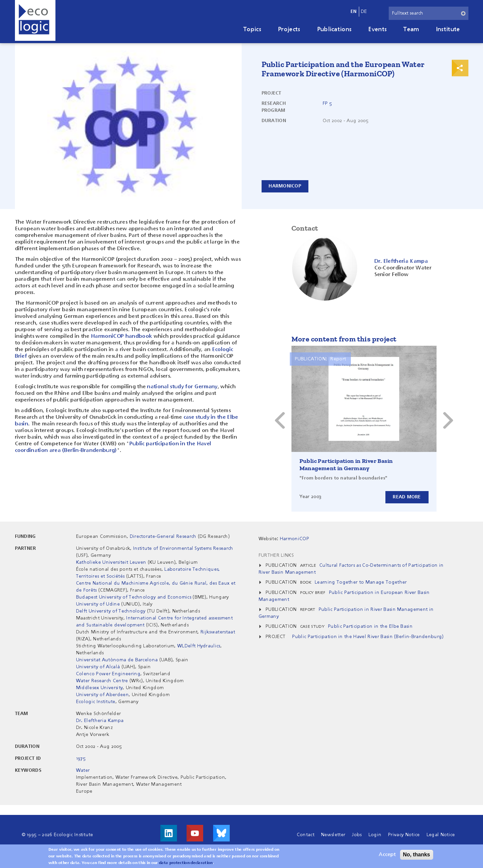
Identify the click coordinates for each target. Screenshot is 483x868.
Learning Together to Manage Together (361, 582)
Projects (289, 30)
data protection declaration (186, 863)
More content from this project (344, 339)
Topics (252, 30)
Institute (448, 30)
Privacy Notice (404, 835)
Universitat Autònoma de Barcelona (117, 660)
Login (375, 835)
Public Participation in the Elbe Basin (370, 626)
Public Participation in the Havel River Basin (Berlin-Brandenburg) (368, 637)
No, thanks (417, 855)
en (354, 12)
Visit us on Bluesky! (221, 833)
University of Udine (98, 604)
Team (411, 30)
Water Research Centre (102, 681)
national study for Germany (182, 387)
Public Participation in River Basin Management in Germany (346, 465)
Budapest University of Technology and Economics (134, 597)
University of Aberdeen (102, 695)
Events (377, 30)
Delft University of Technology (111, 611)
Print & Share (460, 68)
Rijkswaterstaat (218, 632)
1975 (81, 759)
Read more (407, 497)
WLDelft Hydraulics (199, 646)
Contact (306, 835)
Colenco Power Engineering (108, 674)
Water (83, 770)
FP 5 (327, 104)
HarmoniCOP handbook (121, 336)
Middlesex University (99, 688)
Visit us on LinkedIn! (169, 833)
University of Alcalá (98, 667)
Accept (387, 855)
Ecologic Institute (96, 702)
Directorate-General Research (163, 537)
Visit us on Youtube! (195, 833)
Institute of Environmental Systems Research (183, 548)
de (364, 12)
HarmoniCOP (285, 186)
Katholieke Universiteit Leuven (111, 562)
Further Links (276, 555)
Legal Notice (441, 835)
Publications (334, 30)
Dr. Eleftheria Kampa (100, 721)
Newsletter (333, 835)
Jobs (357, 835)
